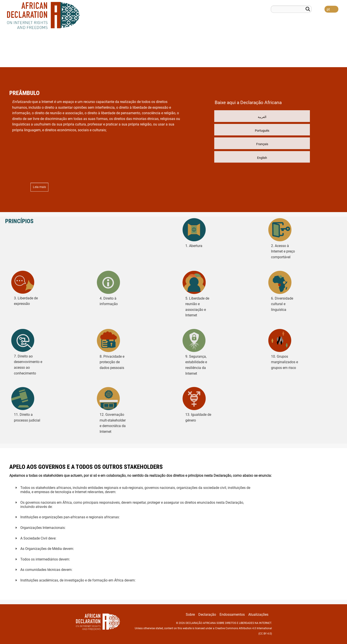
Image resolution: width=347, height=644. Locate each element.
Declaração (267, 58)
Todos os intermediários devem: (45, 559)
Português (262, 131)
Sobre (244, 58)
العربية (262, 117)
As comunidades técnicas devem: (46, 570)
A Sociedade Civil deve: (38, 538)
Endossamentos (298, 58)
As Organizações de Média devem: (47, 549)
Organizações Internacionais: (43, 528)
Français (262, 144)
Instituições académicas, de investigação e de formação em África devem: (78, 580)
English (262, 158)
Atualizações (330, 58)
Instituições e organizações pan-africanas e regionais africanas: (70, 517)
